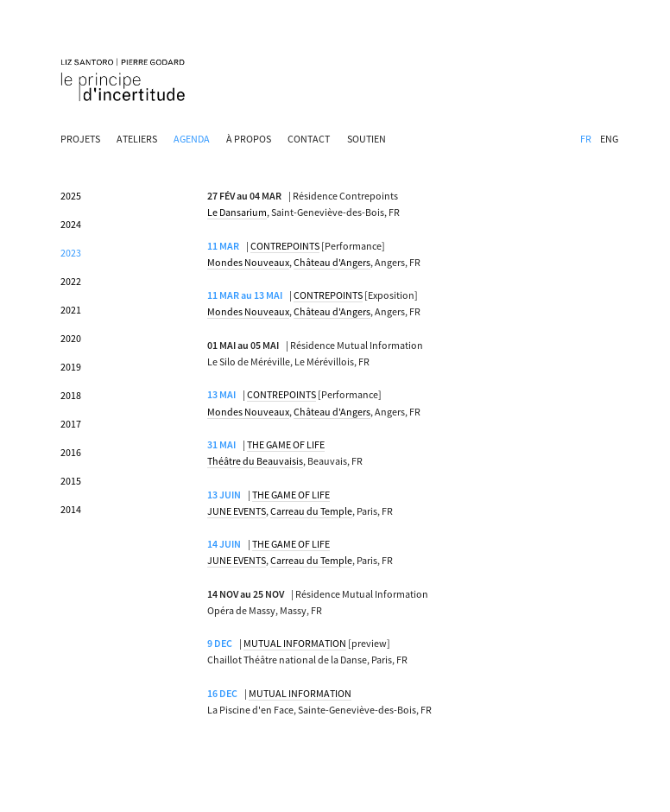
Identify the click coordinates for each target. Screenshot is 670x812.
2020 (71, 338)
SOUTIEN (367, 139)
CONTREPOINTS (285, 246)
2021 (71, 310)
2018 (71, 395)
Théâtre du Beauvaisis (255, 461)
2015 (71, 481)
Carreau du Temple (311, 511)
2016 (71, 452)
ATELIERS (137, 139)
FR (586, 139)
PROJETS (80, 139)
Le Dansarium (237, 212)
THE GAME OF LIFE (286, 444)
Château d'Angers (332, 262)
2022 (71, 281)
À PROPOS (249, 139)
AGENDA (192, 139)
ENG (609, 139)
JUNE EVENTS (237, 511)
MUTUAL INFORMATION (295, 643)
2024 (71, 224)
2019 (71, 367)
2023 (71, 253)
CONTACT (309, 139)
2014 (71, 509)
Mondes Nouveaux (248, 262)
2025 (71, 196)
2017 (71, 424)
